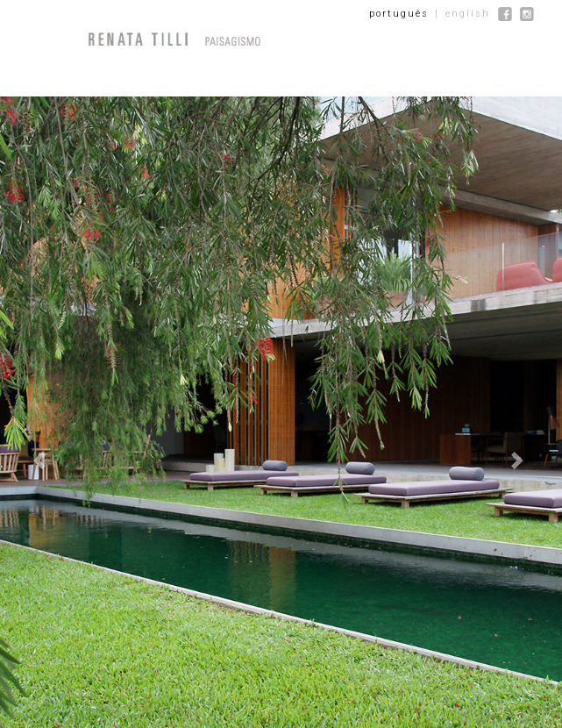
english (468, 14)
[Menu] (62, 39)
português (399, 14)
